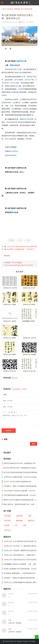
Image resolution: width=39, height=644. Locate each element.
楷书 (27, 80)
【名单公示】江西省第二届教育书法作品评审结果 (21, 550)
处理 (32, 115)
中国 (20, 89)
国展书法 (31, 521)
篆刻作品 (25, 119)
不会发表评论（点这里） (20, 389)
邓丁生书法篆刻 (17, 263)
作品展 (7, 525)
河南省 (21, 72)
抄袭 (12, 106)
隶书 (16, 80)
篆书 (32, 77)
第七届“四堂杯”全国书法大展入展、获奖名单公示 (17, 17)
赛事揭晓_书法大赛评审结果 (23, 9)
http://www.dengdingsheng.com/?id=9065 (19, 265)
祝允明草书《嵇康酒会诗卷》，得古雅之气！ (21, 249)
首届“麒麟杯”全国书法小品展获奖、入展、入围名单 (21, 564)
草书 (12, 83)
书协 (25, 525)
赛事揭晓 (7, 256)
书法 (21, 61)
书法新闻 (7, 516)
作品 (16, 86)
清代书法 (7, 521)
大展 (25, 61)
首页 (4, 9)
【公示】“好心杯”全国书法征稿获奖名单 (17, 481)
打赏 (20, 240)
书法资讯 (10, 9)
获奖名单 (13, 65)
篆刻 (7, 80)
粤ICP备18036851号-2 (10, 641)
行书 (16, 525)
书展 (30, 516)
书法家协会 (14, 151)
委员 (13, 212)
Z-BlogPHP (25, 641)
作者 (12, 92)
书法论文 (7, 530)
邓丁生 (32, 22)
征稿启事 (19, 516)
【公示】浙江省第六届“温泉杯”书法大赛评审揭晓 (19, 247)
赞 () (11, 240)
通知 (5, 95)
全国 (18, 61)
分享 (27, 240)
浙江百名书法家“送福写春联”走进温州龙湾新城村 (20, 472)
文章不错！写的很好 (15, 623)
